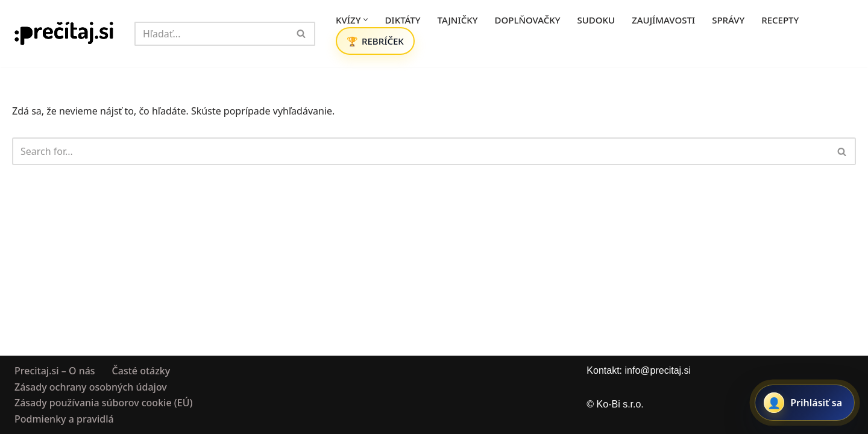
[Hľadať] (211, 34)
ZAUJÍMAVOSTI (663, 20)
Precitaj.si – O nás (55, 371)
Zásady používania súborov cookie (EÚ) (103, 403)
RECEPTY (780, 20)
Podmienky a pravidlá (64, 418)
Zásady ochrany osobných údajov (91, 386)
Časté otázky (141, 371)
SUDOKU (596, 20)
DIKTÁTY (402, 20)
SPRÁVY (728, 20)
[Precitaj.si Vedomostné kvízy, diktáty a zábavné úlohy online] (64, 33)
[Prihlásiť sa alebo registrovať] (805, 403)
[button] (366, 20)
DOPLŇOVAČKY (528, 20)
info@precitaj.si (658, 370)
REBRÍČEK (383, 41)
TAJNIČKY (458, 20)
